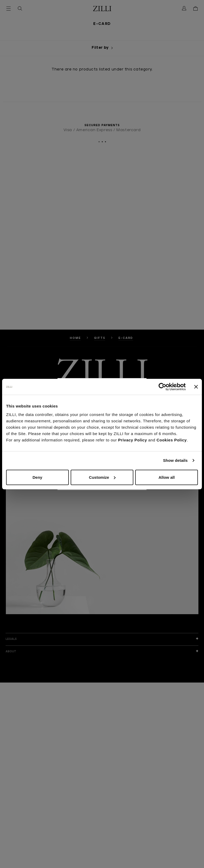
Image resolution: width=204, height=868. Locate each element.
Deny (37, 477)
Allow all (167, 477)
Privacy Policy (133, 440)
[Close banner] (196, 387)
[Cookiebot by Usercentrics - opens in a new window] (162, 387)
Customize (102, 477)
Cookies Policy (172, 440)
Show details (175, 460)
